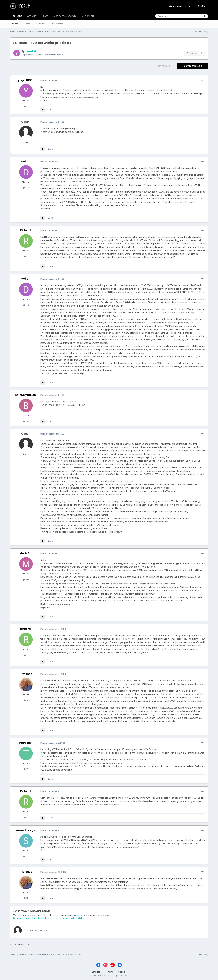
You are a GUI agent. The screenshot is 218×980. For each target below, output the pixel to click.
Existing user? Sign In (180, 6)
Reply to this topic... (38, 930)
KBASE (45, 16)
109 (26, 188)
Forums (14, 24)
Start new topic (164, 66)
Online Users (57, 24)
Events (27, 24)
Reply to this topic (192, 66)
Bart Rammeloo (25, 395)
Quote (50, 109)
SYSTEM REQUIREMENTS (65, 16)
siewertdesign (25, 830)
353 (26, 421)
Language (98, 972)
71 (26, 256)
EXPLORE (17, 17)
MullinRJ (25, 553)
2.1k (26, 580)
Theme (111, 972)
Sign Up (201, 6)
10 (26, 769)
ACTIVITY (32, 16)
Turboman (25, 743)
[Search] (171, 16)
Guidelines (40, 24)
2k (26, 700)
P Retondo (25, 674)
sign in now (79, 915)
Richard (25, 230)
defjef (25, 161)
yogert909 (31, 51)
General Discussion (53, 55)
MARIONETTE (88, 16)
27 (26, 856)
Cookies (122, 972)
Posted (53, 80)
